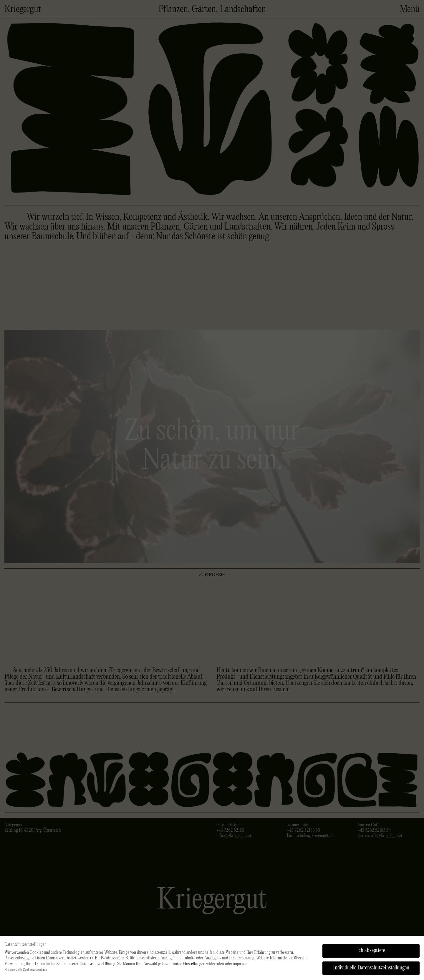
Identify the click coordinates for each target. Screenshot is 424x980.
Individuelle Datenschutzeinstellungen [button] (371, 970)
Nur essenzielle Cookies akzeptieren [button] (26, 972)
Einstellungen (194, 966)
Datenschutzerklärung (97, 966)
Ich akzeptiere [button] (371, 953)
